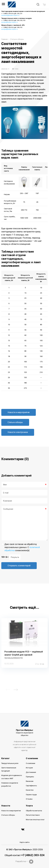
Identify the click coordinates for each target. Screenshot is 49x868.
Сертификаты (31, 786)
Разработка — (22, 861)
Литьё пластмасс (33, 815)
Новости (6, 806)
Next (16, 690)
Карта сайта (25, 842)
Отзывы (29, 799)
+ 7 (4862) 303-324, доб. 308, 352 (12, 27)
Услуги (29, 806)
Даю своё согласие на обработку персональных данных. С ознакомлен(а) (22, 547)
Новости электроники (18, 432)
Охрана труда (31, 795)
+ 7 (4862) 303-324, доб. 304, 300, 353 (13, 20)
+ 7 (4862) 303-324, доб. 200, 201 (12, 14)
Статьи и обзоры (17, 39)
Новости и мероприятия (19, 412)
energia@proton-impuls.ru (10, 22)
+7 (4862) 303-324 (33, 855)
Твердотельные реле (10, 763)
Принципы (30, 777)
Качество (30, 790)
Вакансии (30, 781)
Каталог (5, 758)
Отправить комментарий (19, 566)
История (29, 768)
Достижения (31, 772)
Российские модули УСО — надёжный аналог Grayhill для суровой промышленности (24, 655)
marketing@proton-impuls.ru (10, 15)
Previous (8, 690)
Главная (4, 39)
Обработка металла (34, 811)
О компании (32, 758)
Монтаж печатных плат (35, 820)
